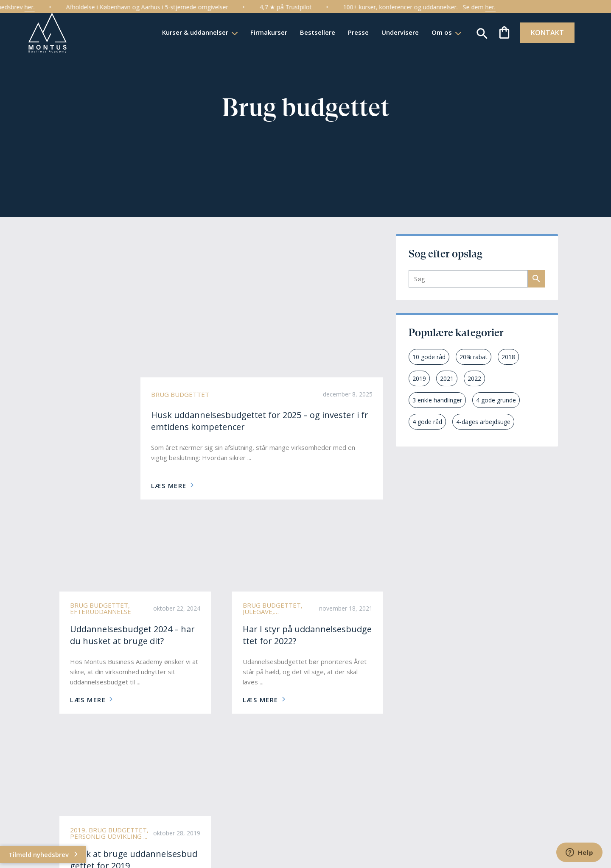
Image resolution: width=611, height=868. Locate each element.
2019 (419, 378)
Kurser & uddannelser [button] (193, 32)
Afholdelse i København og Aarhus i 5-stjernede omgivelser (158, 7)
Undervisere (397, 32)
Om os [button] (440, 32)
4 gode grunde (496, 400)
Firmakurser (266, 32)
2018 (508, 357)
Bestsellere (315, 32)
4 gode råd (427, 422)
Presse (355, 32)
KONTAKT (545, 33)
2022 (474, 378)
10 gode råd (429, 357)
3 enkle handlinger (437, 400)
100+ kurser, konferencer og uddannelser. (412, 7)
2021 (447, 378)
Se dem (489, 7)
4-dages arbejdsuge (483, 422)
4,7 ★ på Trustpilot (297, 7)
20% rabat (474, 357)
